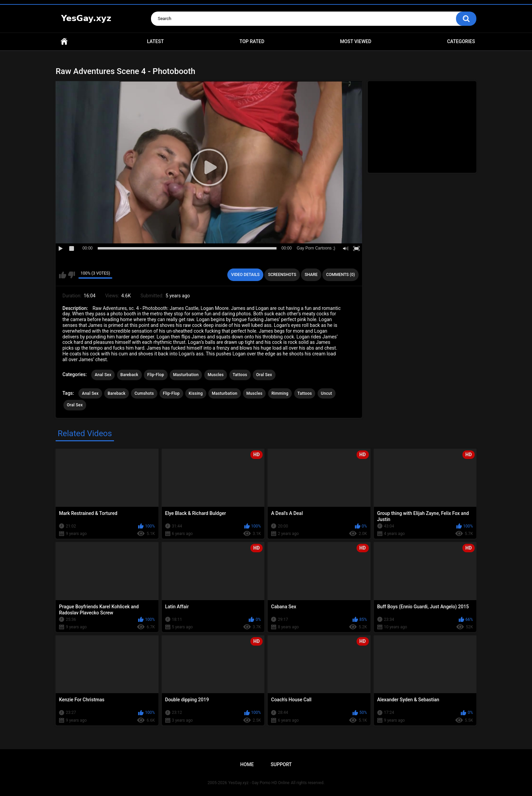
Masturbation (186, 375)
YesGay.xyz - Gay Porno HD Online (259, 783)
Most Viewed (356, 41)
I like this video (63, 275)
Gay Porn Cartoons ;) (316, 248)
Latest (155, 41)
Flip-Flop (156, 375)
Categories (461, 41)
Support (281, 764)
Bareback (129, 375)
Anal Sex (103, 375)
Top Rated (252, 41)
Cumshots (144, 393)
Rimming (280, 393)
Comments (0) (340, 275)
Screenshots (282, 275)
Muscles (216, 375)
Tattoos (240, 375)
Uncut (327, 393)
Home (64, 42)
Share (311, 275)
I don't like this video (71, 275)
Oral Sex (264, 375)
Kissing (196, 393)
